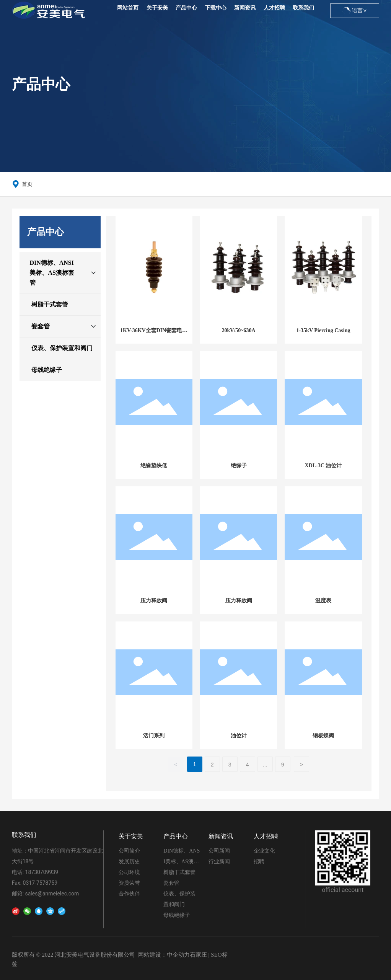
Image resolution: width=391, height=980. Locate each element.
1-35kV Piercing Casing (323, 330)
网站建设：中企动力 (164, 955)
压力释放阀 (154, 601)
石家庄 (198, 955)
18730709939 (42, 872)
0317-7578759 (40, 883)
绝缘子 (239, 466)
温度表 (323, 601)
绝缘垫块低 (154, 466)
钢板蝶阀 (323, 736)
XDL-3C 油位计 (323, 466)
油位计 (239, 736)
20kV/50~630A (239, 330)
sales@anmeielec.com (52, 894)
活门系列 (154, 736)
